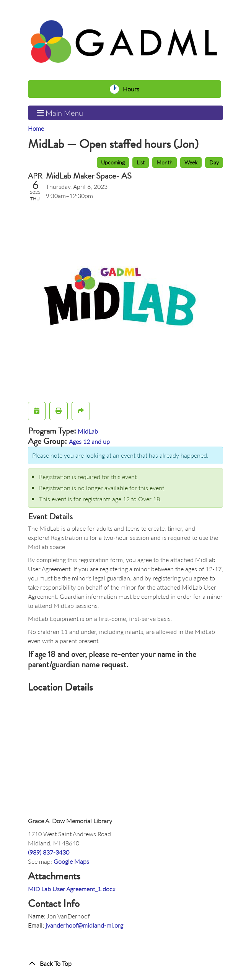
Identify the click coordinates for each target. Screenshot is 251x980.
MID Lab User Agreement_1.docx (72, 889)
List (141, 162)
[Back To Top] (125, 964)
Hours (133, 89)
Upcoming (113, 162)
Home (36, 128)
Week (191, 162)
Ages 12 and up (89, 441)
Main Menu (60, 113)
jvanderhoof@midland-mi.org (84, 925)
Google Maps (71, 861)
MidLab (88, 431)
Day (214, 162)
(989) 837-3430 (49, 852)
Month (165, 162)
